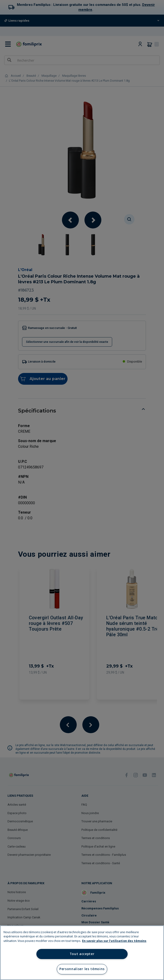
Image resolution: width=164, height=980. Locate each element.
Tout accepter (82, 954)
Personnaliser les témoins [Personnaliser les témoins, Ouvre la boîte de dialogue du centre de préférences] (82, 969)
